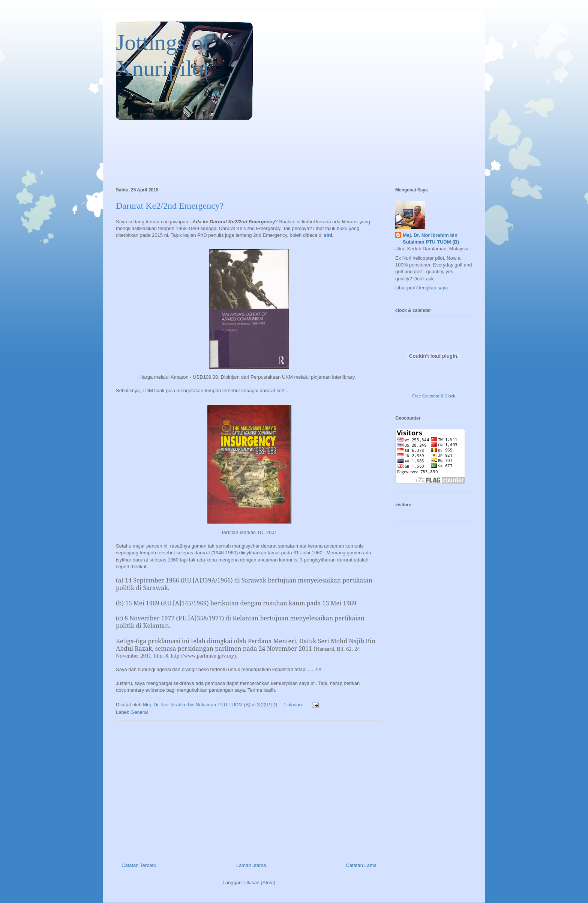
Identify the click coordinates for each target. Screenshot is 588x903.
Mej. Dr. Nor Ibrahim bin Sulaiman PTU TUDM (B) (431, 239)
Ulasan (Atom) (260, 883)
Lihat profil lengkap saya (421, 288)
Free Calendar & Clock (434, 396)
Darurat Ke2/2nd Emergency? (170, 206)
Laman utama (251, 865)
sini (328, 235)
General (139, 712)
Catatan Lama (361, 865)
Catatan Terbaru (139, 865)
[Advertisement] (249, 789)
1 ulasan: (294, 705)
